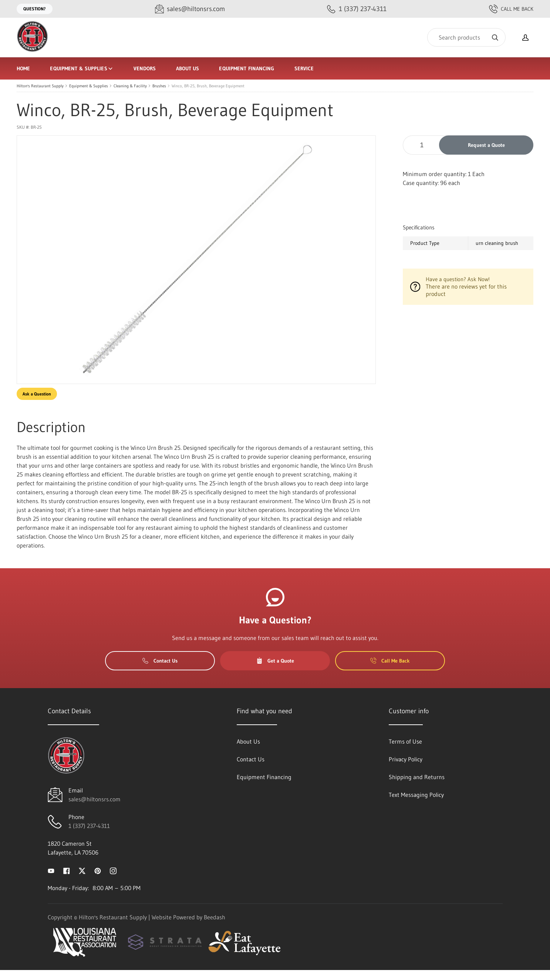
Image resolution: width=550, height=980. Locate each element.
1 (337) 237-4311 (89, 826)
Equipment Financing (247, 68)
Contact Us (160, 661)
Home (23, 68)
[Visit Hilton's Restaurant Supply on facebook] (67, 870)
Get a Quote (275, 661)
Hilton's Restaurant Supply (40, 86)
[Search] (466, 37)
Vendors (145, 68)
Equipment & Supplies (82, 68)
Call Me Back (511, 9)
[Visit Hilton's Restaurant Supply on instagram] (113, 870)
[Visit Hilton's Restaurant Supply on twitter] (82, 870)
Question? (35, 9)
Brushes (159, 86)
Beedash (215, 917)
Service (304, 68)
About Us (188, 68)
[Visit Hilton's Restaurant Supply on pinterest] (98, 870)
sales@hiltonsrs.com (95, 799)
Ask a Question (37, 394)
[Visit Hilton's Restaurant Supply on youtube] (51, 870)
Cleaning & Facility (130, 86)
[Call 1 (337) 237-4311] (357, 9)
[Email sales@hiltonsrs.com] (190, 9)
